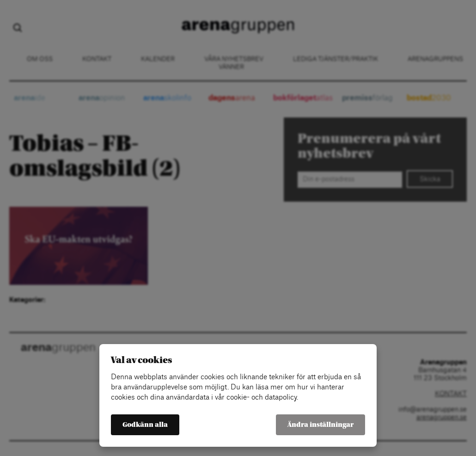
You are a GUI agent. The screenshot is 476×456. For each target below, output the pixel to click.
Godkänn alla (145, 425)
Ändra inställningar (320, 425)
